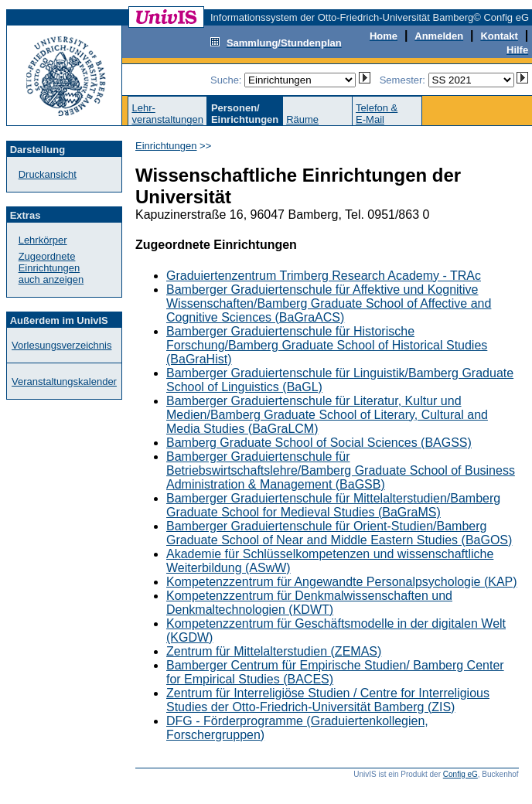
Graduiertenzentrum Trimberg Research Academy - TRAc (324, 276)
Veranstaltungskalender (64, 382)
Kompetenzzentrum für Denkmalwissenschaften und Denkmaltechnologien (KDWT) (309, 603)
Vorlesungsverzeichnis (61, 345)
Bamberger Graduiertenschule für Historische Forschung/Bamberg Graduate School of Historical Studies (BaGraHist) (327, 345)
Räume (302, 119)
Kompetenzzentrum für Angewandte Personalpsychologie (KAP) (342, 582)
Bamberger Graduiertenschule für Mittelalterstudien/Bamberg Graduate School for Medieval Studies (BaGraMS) (333, 505)
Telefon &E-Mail (377, 114)
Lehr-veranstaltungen (167, 114)
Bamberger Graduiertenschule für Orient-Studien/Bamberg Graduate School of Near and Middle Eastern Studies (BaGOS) (339, 533)
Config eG (460, 774)
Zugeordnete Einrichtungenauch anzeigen (51, 268)
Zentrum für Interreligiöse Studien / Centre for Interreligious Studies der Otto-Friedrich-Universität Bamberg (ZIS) (328, 700)
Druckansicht (48, 174)
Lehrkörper (43, 240)
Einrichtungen (166, 146)
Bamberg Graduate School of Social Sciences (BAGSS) (319, 443)
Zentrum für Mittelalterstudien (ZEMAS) (274, 651)
